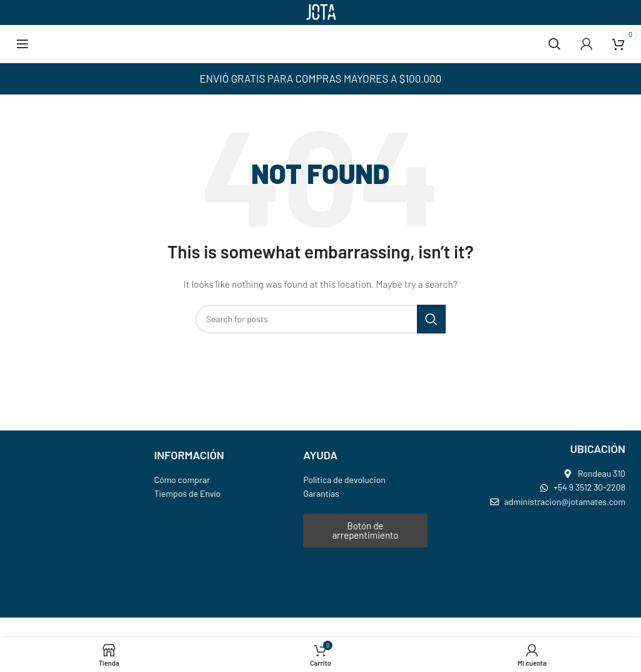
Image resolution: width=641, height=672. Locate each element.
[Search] (555, 44)
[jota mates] (542, 563)
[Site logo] (320, 12)
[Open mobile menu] (23, 44)
